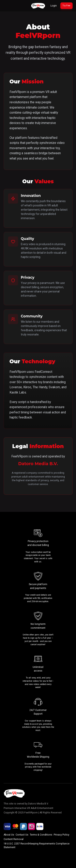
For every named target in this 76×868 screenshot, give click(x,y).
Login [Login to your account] (54, 6)
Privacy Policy (62, 835)
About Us (9, 835)
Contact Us (22, 835)
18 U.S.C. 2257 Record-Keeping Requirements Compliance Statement (37, 845)
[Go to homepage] (38, 6)
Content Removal (14, 839)
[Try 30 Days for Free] (66, 6)
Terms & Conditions (41, 835)
